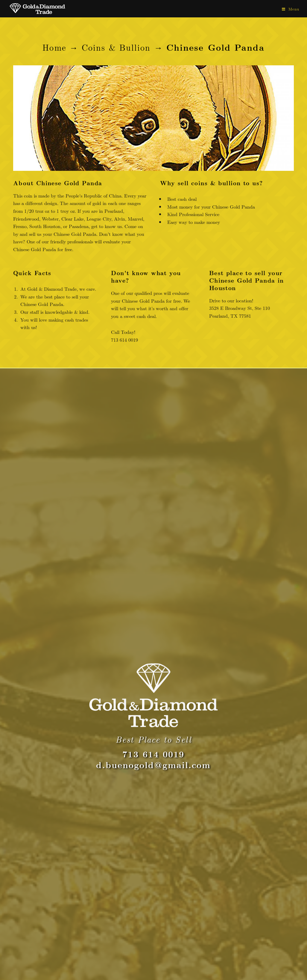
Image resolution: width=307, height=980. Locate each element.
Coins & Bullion (116, 47)
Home (54, 47)
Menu (294, 9)
